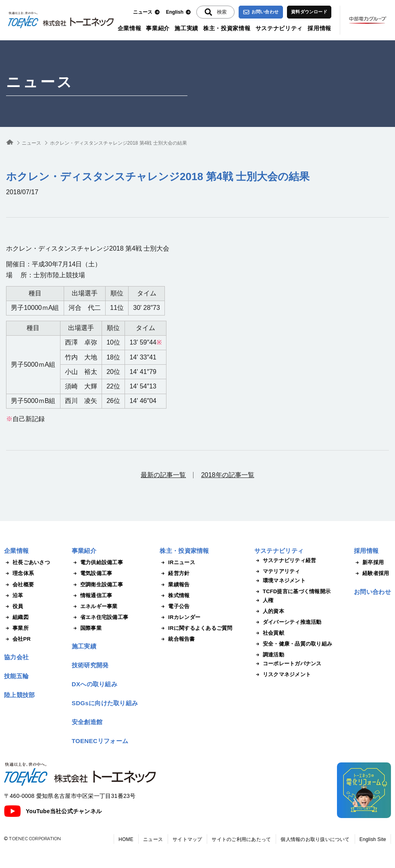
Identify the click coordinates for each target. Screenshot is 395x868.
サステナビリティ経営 (285, 561)
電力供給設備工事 (97, 563)
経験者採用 (371, 573)
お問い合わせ (261, 12)
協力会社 (16, 657)
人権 (264, 600)
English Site (373, 839)
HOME (126, 839)
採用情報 (319, 28)
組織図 (16, 617)
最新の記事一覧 (163, 475)
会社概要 (19, 585)
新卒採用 (369, 563)
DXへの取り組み (95, 684)
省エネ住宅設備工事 (100, 617)
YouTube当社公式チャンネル (53, 811)
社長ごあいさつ (27, 563)
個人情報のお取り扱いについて (315, 839)
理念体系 (19, 573)
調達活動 (269, 655)
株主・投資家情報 (227, 28)
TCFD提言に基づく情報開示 (292, 592)
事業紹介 (158, 28)
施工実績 (186, 28)
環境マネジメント (280, 581)
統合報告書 (177, 639)
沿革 (14, 596)
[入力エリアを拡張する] (215, 12)
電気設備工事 (92, 573)
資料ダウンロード (309, 12)
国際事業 (87, 628)
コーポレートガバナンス (288, 664)
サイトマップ (187, 839)
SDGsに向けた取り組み (105, 703)
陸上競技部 (20, 695)
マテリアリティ (277, 571)
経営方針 (175, 573)
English (179, 12)
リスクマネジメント (283, 675)
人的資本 (269, 611)
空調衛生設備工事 (97, 585)
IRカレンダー (180, 617)
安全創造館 (87, 722)
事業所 (16, 628)
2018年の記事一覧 (228, 475)
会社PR (17, 639)
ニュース (147, 12)
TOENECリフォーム (100, 741)
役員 (14, 606)
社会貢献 (269, 633)
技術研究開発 (90, 665)
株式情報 (175, 596)
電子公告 (175, 606)
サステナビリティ (279, 28)
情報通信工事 (92, 596)
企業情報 (130, 28)
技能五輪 (16, 676)
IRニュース (177, 563)
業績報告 (175, 585)
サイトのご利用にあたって (241, 839)
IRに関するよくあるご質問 (196, 628)
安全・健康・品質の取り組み (293, 644)
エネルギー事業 (95, 606)
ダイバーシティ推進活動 (288, 622)
